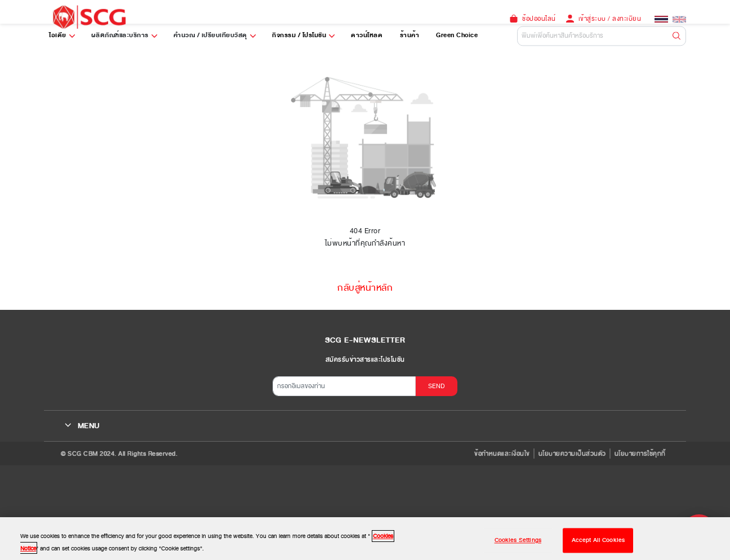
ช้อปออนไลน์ (539, 19)
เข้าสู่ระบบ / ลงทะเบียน (610, 19)
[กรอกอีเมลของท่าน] (344, 386)
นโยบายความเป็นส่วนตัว (572, 454)
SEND (437, 386)
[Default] (602, 36)
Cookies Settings (518, 544)
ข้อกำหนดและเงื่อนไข (502, 454)
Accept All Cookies (598, 544)
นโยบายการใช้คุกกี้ (640, 454)
